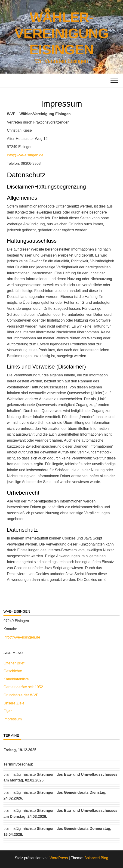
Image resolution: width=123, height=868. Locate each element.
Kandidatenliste (16, 679)
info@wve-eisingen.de (25, 155)
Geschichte (13, 671)
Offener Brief (14, 663)
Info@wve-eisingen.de (22, 637)
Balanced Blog (96, 858)
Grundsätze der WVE (21, 695)
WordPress (59, 858)
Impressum (13, 719)
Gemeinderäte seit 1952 (23, 687)
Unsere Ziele (14, 703)
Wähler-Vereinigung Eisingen (62, 33)
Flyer (8, 711)
